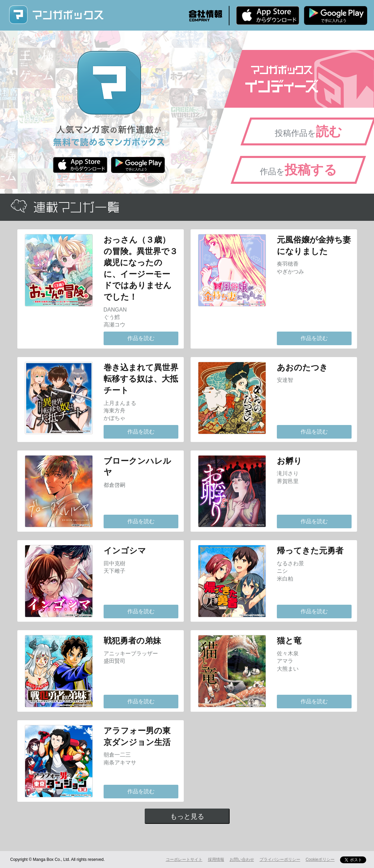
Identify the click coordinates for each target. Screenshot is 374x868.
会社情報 (206, 16)
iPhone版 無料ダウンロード (268, 15)
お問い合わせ (242, 860)
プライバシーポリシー (280, 860)
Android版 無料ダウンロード (336, 15)
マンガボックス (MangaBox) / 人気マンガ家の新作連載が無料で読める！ (56, 15)
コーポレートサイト (184, 860)
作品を (298, 170)
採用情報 (216, 860)
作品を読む (141, 338)
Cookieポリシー (320, 860)
